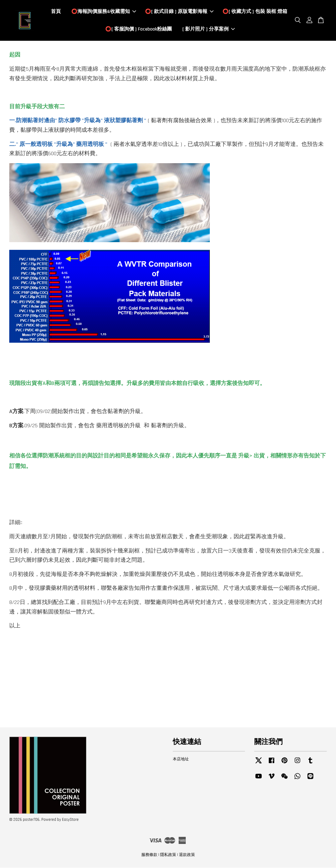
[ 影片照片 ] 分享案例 (209, 29)
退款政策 (187, 855)
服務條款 (149, 855)
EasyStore (70, 820)
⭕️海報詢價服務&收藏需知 (104, 12)
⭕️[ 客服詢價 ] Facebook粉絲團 (139, 29)
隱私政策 (168, 855)
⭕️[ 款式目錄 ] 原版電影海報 (179, 12)
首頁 (56, 12)
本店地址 (181, 760)
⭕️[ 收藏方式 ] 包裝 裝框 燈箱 (255, 12)
